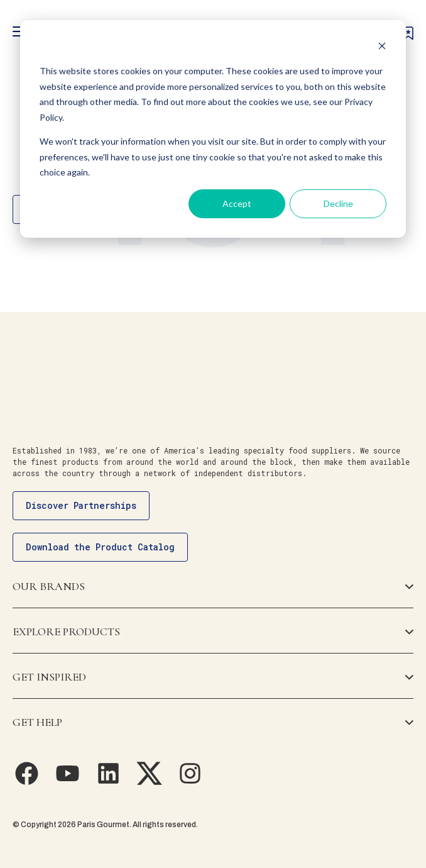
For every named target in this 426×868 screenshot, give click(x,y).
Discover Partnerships (81, 505)
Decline (338, 203)
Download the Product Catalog (100, 547)
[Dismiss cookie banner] (382, 47)
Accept (237, 203)
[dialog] (213, 129)
